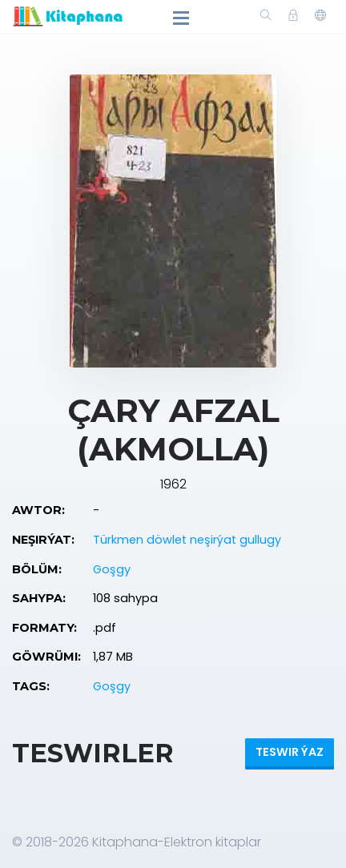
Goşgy (112, 569)
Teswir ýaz (290, 752)
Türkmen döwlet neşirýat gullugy (187, 540)
